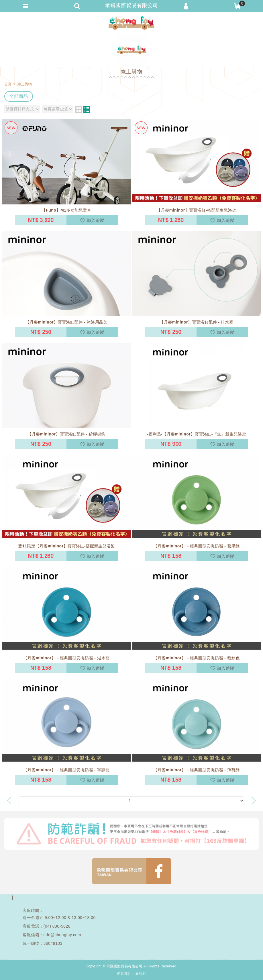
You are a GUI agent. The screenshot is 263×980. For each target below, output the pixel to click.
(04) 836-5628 (57, 926)
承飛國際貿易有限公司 (131, 23)
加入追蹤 (96, 220)
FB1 (132, 871)
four (87, 109)
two (79, 109)
